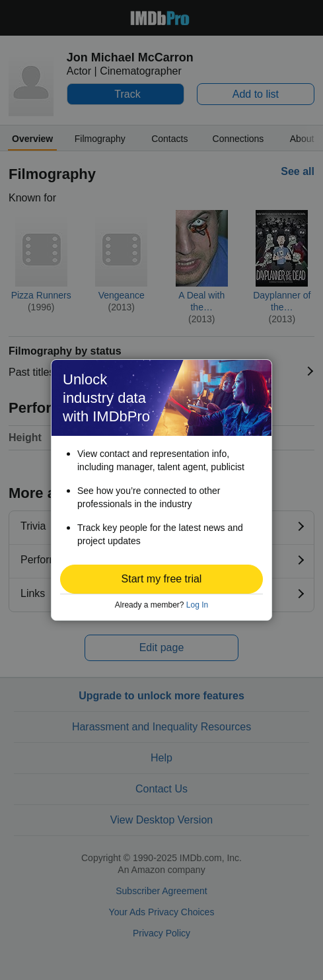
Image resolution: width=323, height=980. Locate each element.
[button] (161, 579)
